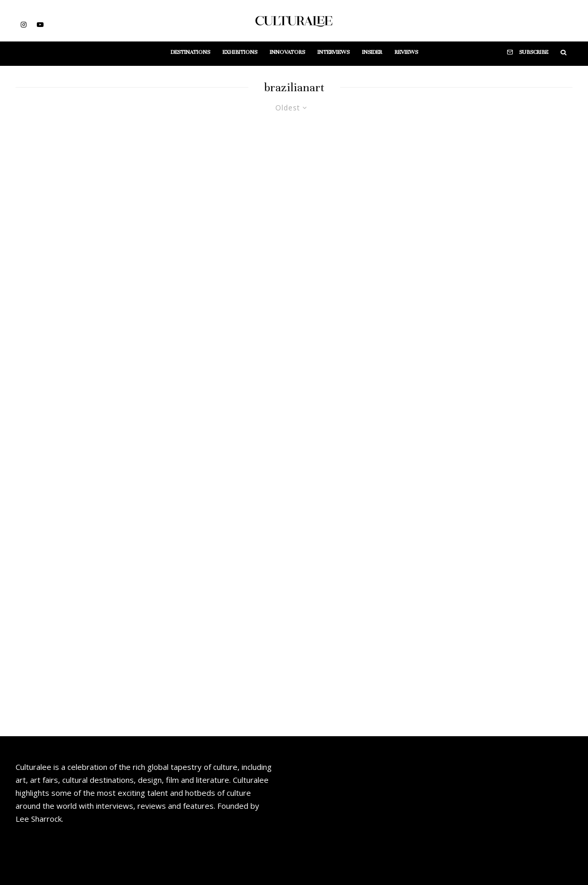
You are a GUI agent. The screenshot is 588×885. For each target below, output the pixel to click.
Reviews (406, 52)
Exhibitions (240, 52)
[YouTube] (40, 25)
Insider (372, 52)
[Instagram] (24, 25)
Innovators (287, 52)
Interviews (333, 52)
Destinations (190, 52)
